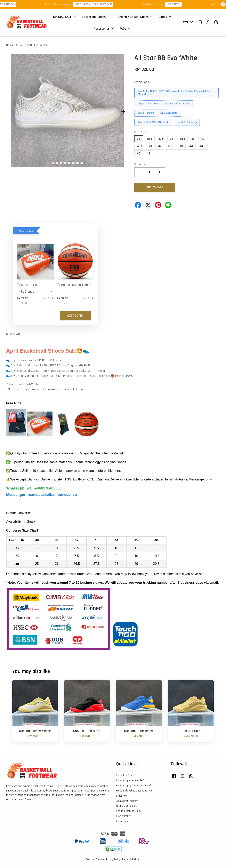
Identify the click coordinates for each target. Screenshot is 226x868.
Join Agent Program (127, 801)
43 (181, 146)
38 (172, 139)
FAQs (125, 28)
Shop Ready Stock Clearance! (110, 4)
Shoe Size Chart (125, 775)
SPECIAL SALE (64, 17)
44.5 (202, 146)
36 (139, 139)
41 (150, 146)
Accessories (104, 28)
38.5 (182, 139)
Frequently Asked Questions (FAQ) (135, 791)
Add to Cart (75, 316)
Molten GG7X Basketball (74, 285)
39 (193, 139)
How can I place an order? (130, 780)
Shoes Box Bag (29, 285)
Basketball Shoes (96, 17)
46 (148, 154)
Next (123, 111)
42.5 (170, 146)
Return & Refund (131, 859)
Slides (165, 17)
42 (160, 146)
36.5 (149, 139)
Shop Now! (190, 4)
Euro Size (140, 132)
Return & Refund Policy (129, 811)
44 (191, 146)
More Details (23, 4)
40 (203, 139)
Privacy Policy (123, 816)
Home (10, 45)
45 (139, 154)
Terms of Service (95, 859)
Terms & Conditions (127, 806)
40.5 (140, 146)
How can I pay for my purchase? (134, 786)
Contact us (122, 821)
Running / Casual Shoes (134, 17)
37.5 (161, 139)
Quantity (140, 164)
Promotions (142, 82)
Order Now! (122, 796)
